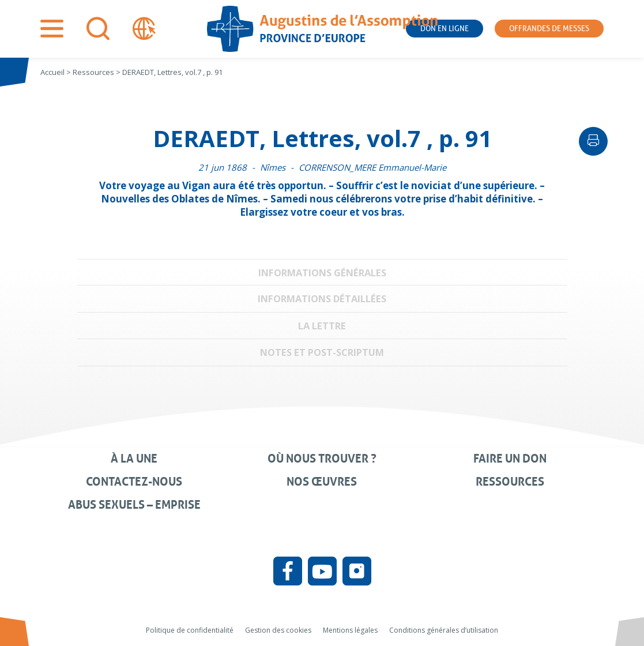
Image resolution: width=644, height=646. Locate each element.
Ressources (510, 482)
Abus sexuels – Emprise (134, 505)
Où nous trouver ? (322, 459)
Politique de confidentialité (190, 630)
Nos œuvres (322, 482)
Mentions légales (350, 630)
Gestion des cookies (278, 630)
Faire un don (510, 459)
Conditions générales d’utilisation (444, 630)
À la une (134, 459)
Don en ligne (445, 29)
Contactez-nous (134, 482)
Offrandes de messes (549, 29)
